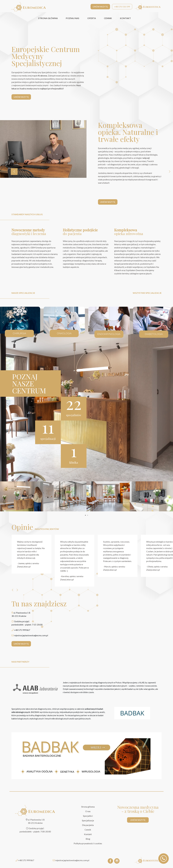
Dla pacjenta (88, 825)
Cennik (88, 830)
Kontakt (88, 834)
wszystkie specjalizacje (147, 293)
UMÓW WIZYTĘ (100, 7)
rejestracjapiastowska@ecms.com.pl (72, 860)
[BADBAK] (132, 713)
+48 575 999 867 (26, 860)
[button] (85, 515)
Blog (88, 839)
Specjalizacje (88, 820)
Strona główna (88, 807)
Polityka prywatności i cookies (88, 843)
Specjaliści (88, 816)
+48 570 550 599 (122, 7)
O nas (88, 811)
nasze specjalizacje (23, 293)
